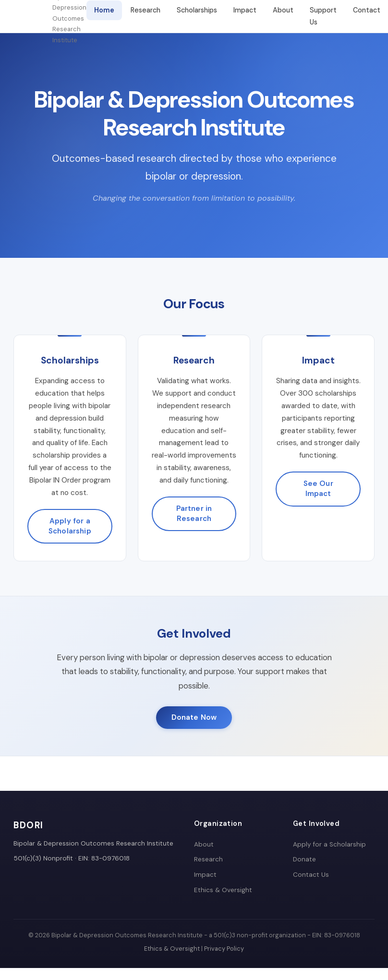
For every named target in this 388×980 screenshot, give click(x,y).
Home (104, 10)
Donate (304, 859)
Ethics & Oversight (223, 890)
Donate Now (194, 717)
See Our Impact (318, 489)
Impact (245, 10)
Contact (367, 10)
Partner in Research (194, 514)
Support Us (323, 16)
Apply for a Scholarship (70, 526)
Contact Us (311, 875)
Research (145, 10)
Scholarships (197, 10)
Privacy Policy (224, 949)
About (283, 10)
